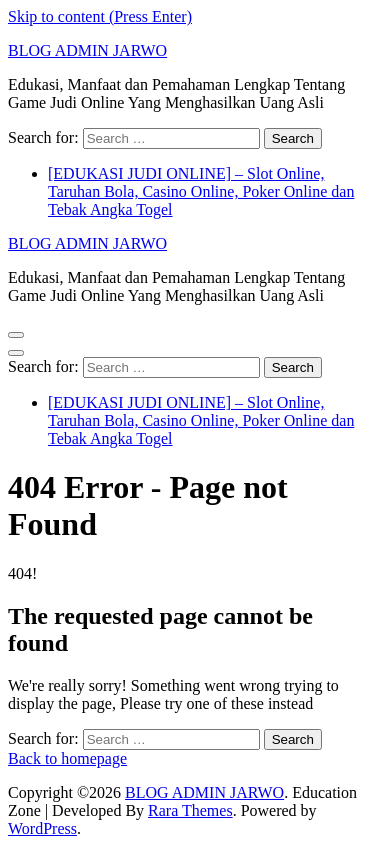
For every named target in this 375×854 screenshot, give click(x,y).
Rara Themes (190, 810)
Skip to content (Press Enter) (100, 16)
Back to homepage (67, 758)
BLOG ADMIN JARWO (87, 50)
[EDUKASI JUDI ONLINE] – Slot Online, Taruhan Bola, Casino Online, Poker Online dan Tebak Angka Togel (201, 191)
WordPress (42, 828)
